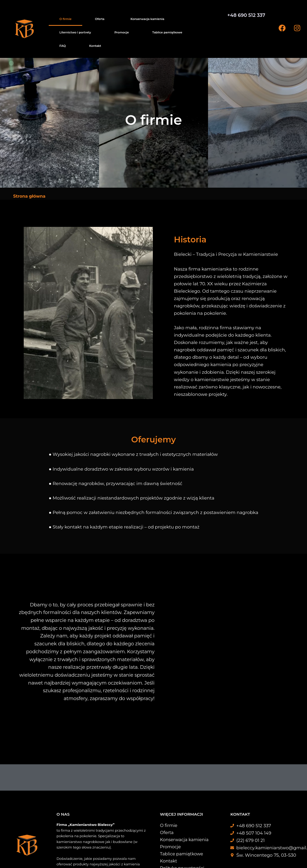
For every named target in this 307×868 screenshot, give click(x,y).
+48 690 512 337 (246, 15)
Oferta (70, 16)
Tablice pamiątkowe (186, 16)
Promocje (160, 16)
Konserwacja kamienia (97, 16)
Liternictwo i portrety (133, 16)
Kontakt (55, 24)
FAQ (207, 16)
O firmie (56, 16)
